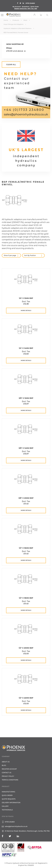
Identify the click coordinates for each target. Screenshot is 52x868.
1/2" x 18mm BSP (26, 598)
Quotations (26, 7)
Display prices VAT (26, 9)
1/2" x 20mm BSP (26, 648)
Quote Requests (9, 799)
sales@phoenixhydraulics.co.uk (16, 826)
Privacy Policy (8, 776)
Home (6, 20)
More (26, 20)
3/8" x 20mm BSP (26, 498)
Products (16, 20)
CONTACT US (7, 773)
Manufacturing (9, 792)
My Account (17, 7)
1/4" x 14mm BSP (26, 348)
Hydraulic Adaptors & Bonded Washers (18, 28)
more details (26, 310)
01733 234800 (30, 3)
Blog (4, 765)
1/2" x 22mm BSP (26, 698)
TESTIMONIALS (7, 810)
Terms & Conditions (10, 780)
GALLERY (5, 806)
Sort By (27, 255)
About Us (6, 762)
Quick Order (35, 7)
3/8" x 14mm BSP (26, 448)
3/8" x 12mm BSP (26, 398)
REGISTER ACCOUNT (9, 769)
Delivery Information (11, 803)
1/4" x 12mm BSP (26, 298)
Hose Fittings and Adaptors (14, 24)
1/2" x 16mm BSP (26, 548)
